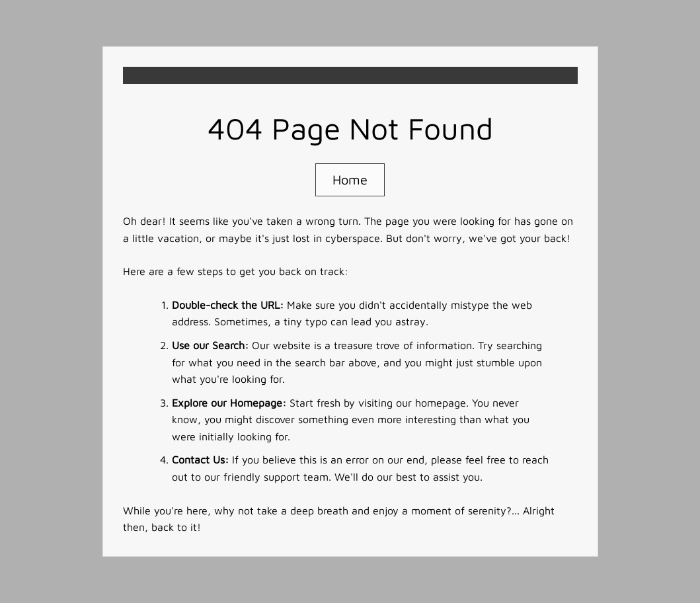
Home (350, 180)
